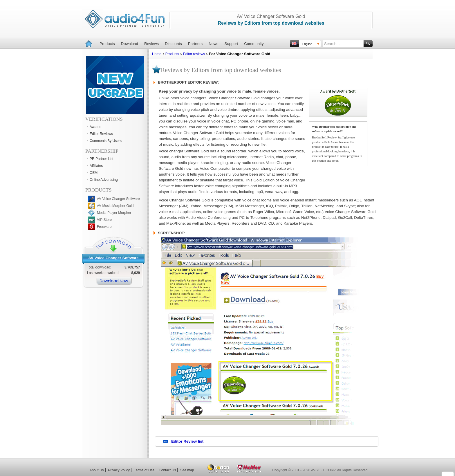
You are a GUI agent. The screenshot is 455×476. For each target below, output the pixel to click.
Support (231, 44)
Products (107, 44)
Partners (195, 44)
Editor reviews (194, 54)
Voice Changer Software (116, 258)
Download (130, 44)
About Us (96, 470)
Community (254, 44)
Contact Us (167, 470)
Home (157, 54)
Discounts (173, 44)
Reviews (151, 44)
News (213, 44)
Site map (187, 470)
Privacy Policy (119, 470)
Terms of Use (144, 470)
